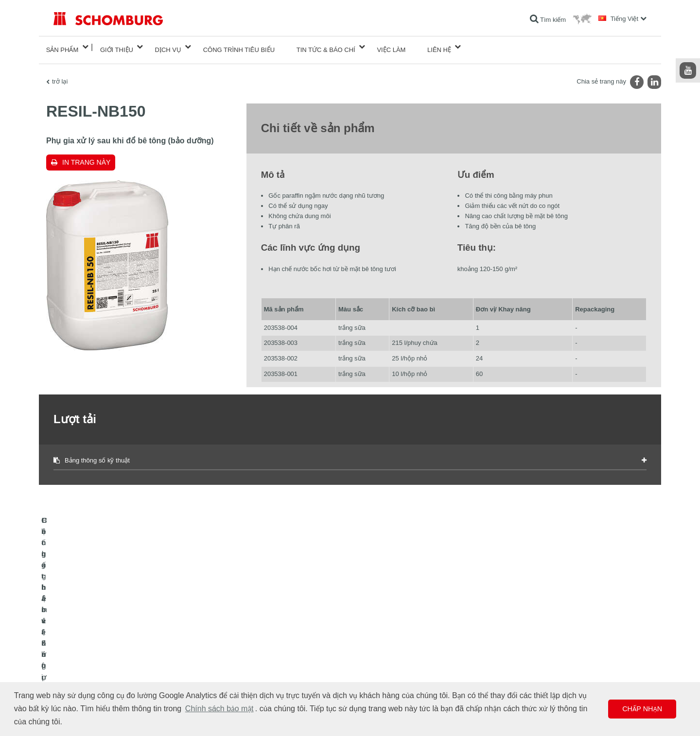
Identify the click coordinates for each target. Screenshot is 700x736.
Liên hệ (439, 47)
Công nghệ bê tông (78, 681)
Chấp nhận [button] (642, 709)
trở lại (60, 76)
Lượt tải (266, 651)
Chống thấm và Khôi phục (87, 637)
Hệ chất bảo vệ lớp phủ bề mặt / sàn (101, 666)
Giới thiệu (117, 47)
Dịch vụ (168, 47)
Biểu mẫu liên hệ (278, 666)
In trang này (86, 156)
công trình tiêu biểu (239, 47)
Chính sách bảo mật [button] (219, 709)
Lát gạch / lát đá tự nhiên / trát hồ (96, 651)
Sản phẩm (62, 47)
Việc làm (391, 47)
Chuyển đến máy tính (284, 637)
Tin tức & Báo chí (326, 47)
